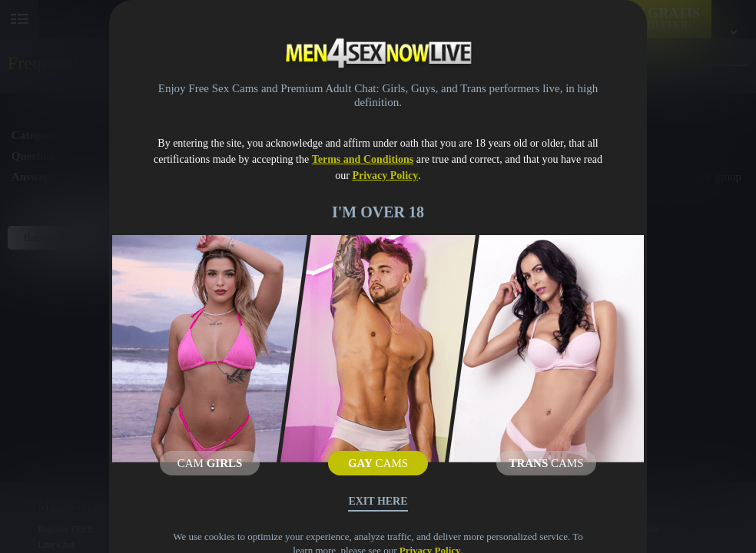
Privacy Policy (385, 176)
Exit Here (378, 501)
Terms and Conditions (363, 159)
